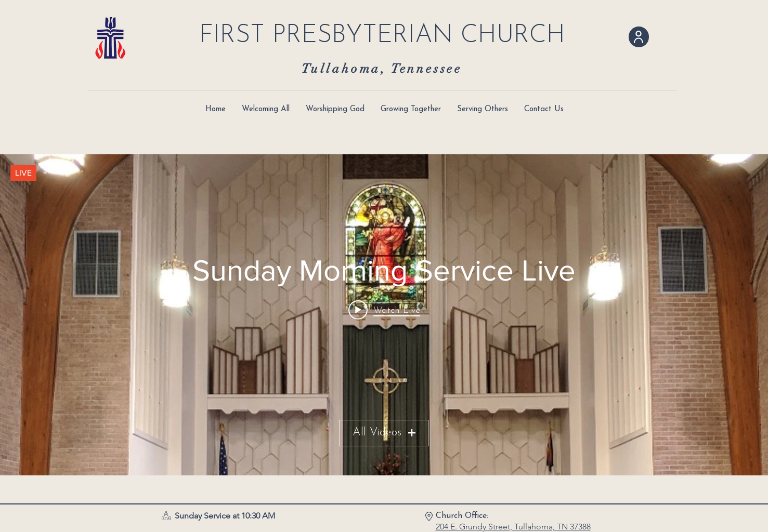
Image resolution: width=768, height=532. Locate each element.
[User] (639, 37)
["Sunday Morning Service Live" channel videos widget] (384, 315)
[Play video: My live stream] (384, 310)
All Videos (384, 433)
